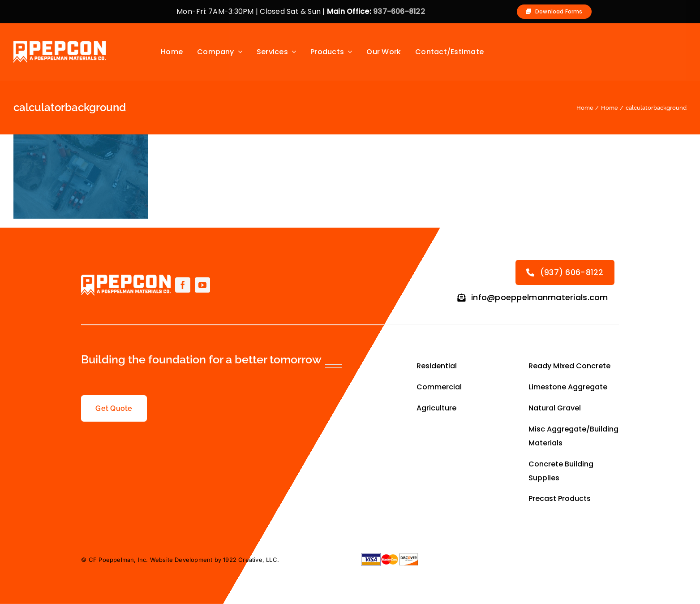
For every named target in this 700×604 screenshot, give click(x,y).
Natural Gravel (555, 408)
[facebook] (183, 285)
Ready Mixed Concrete (569, 366)
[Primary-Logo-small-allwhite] (60, 44)
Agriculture (437, 408)
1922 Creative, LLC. (251, 560)
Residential (438, 366)
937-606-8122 (399, 11)
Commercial (439, 387)
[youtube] (202, 285)
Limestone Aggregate (568, 387)
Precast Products (560, 498)
